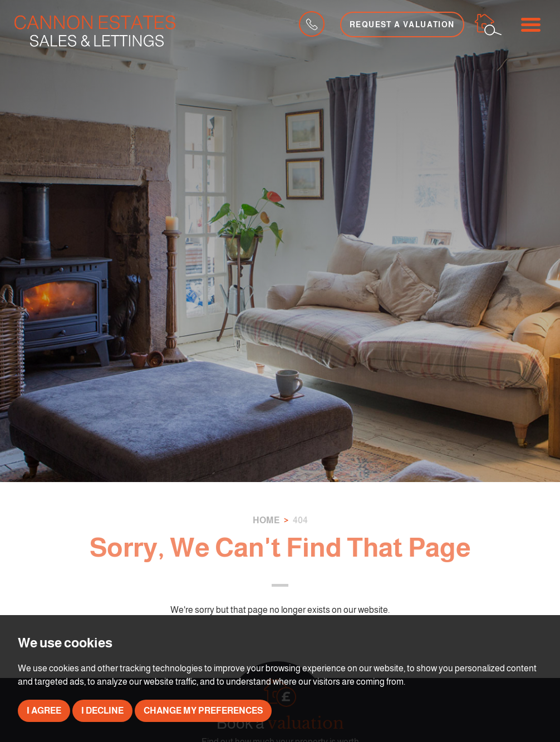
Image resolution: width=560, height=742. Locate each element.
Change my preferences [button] (203, 711)
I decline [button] (102, 711)
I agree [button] (44, 711)
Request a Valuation (402, 24)
